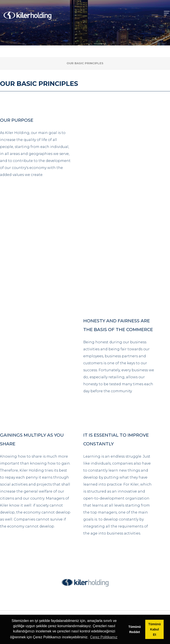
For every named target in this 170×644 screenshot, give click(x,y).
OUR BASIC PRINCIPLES (85, 63)
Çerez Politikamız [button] (104, 637)
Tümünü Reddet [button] (135, 629)
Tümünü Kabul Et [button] (155, 629)
